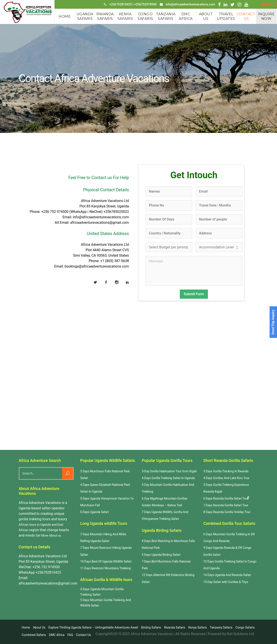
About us (39, 627)
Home (26, 627)
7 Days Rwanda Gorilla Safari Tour (226, 505)
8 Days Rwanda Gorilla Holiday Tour (227, 512)
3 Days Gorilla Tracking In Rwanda (226, 471)
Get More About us (48, 536)
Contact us (84, 635)
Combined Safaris (34, 635)
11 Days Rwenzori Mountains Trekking (105, 568)
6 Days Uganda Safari (94, 512)
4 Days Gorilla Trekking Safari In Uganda (168, 478)
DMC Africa (57, 635)
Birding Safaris (151, 627)
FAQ (70, 635)
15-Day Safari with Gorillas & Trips (226, 582)
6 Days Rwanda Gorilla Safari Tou (225, 498)
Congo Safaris (245, 627)
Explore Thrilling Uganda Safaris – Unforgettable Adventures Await (93, 627)
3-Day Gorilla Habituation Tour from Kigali (169, 471)
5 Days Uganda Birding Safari (161, 555)
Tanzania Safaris (221, 627)
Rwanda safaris (175, 627)
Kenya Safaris (198, 627)
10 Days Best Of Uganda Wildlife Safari (106, 561)
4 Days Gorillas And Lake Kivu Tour (226, 478)
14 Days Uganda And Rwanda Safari (227, 575)
